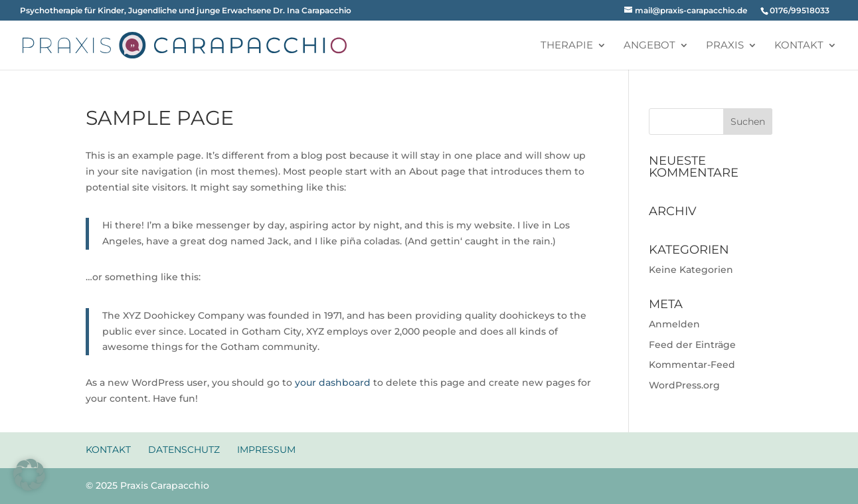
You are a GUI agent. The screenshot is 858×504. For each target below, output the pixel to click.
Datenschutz (184, 450)
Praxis (725, 46)
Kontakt (799, 46)
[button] (29, 475)
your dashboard (333, 382)
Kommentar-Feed (692, 365)
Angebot (649, 46)
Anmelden (674, 324)
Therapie (567, 46)
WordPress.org (684, 385)
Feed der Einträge (692, 345)
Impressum (266, 450)
